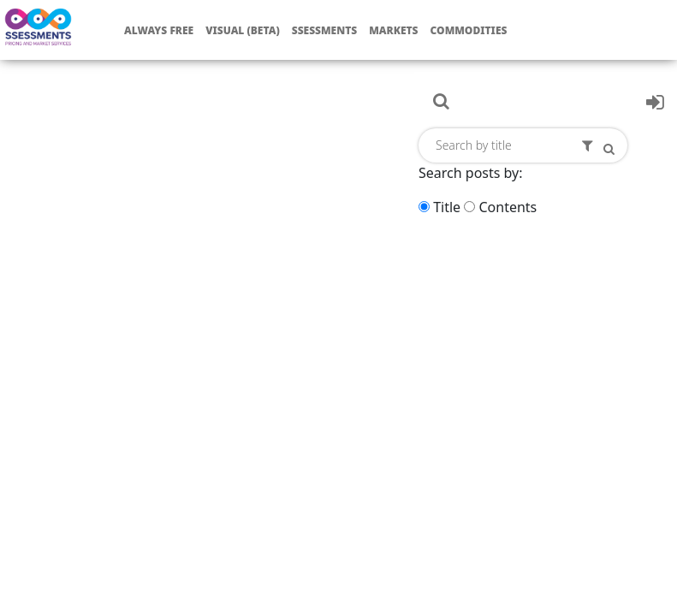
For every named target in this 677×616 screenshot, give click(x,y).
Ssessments (325, 30)
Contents (508, 207)
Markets (393, 30)
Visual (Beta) (243, 30)
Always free (159, 30)
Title (447, 207)
